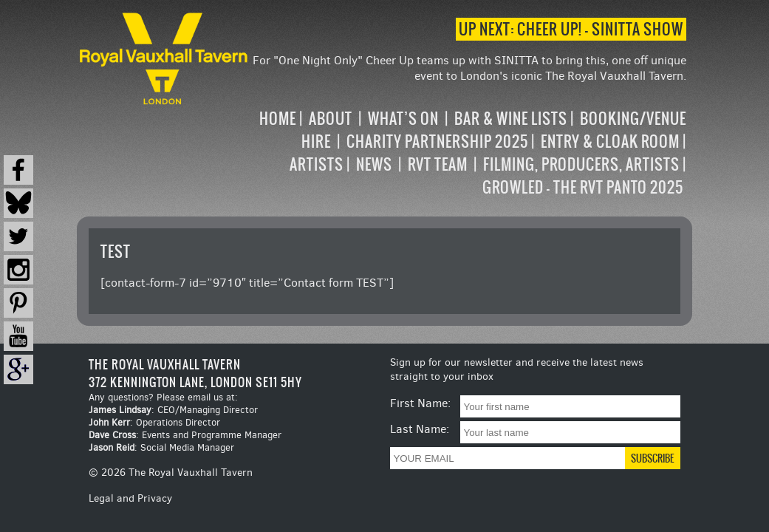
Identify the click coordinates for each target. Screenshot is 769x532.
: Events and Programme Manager (185, 435)
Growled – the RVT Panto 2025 (583, 187)
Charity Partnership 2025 (437, 141)
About (331, 119)
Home (278, 119)
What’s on (403, 119)
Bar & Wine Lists (511, 119)
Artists (317, 164)
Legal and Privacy (130, 498)
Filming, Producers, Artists (581, 164)
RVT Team (438, 164)
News (374, 164)
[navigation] (469, 153)
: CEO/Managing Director (173, 410)
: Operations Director (154, 422)
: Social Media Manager (161, 447)
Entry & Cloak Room (610, 141)
